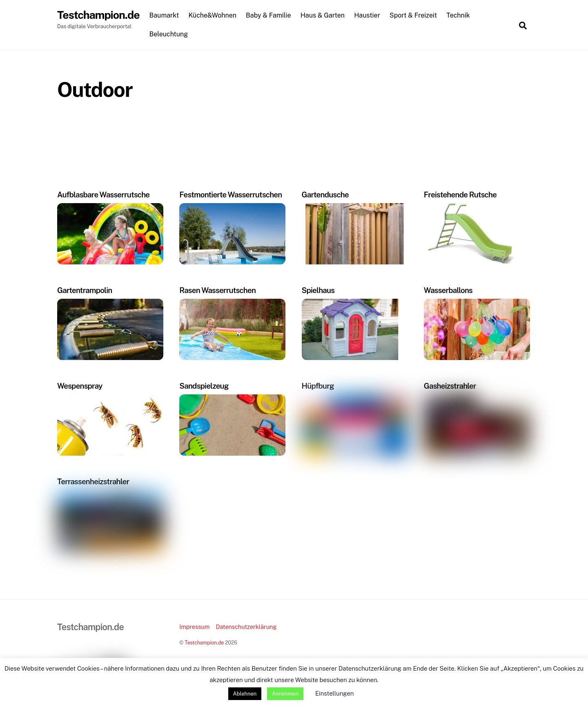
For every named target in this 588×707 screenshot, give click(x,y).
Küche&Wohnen (214, 16)
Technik (460, 16)
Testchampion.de (204, 643)
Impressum (194, 627)
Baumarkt (166, 16)
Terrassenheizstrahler (93, 482)
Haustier (369, 16)
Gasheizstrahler (450, 386)
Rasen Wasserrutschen (217, 291)
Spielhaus (318, 291)
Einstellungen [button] (334, 693)
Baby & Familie (270, 16)
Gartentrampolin (85, 291)
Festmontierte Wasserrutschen (231, 195)
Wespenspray (80, 386)
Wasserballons (448, 291)
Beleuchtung (170, 34)
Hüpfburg (318, 386)
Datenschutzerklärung (246, 627)
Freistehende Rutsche (460, 195)
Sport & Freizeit (415, 16)
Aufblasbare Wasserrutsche (103, 195)
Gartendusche (325, 195)
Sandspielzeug (204, 386)
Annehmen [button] (285, 694)
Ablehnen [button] (245, 694)
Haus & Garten (324, 16)
